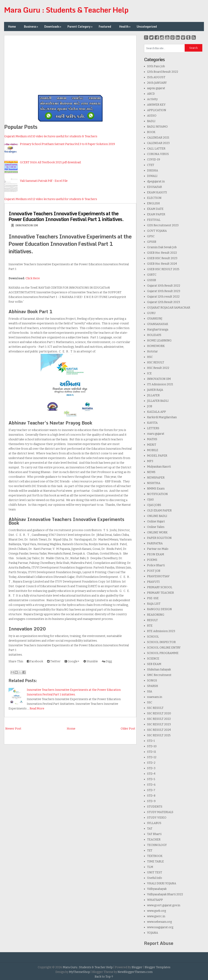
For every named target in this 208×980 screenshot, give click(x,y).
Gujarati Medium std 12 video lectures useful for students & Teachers (51, 199)
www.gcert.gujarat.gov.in (164, 905)
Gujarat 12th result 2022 (163, 297)
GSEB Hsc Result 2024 (162, 264)
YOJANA (153, 933)
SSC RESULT (155, 708)
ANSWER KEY (156, 105)
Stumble (91, 661)
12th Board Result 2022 (163, 72)
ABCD (151, 94)
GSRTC (152, 275)
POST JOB (154, 571)
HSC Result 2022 (158, 368)
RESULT (152, 620)
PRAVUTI (153, 582)
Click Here (33, 278)
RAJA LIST (154, 604)
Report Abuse (159, 943)
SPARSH (153, 686)
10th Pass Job (156, 66)
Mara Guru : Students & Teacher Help (66, 10)
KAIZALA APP (157, 412)
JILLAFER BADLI (158, 401)
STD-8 (151, 796)
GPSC (151, 236)
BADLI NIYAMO (157, 127)
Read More (37, 709)
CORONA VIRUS (158, 154)
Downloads (53, 27)
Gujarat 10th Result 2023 (164, 291)
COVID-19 (154, 160)
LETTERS (153, 428)
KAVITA (152, 423)
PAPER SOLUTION (159, 538)
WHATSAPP (155, 900)
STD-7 (151, 790)
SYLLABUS (154, 823)
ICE (149, 373)
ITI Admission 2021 (160, 384)
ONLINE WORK (157, 532)
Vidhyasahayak (157, 889)
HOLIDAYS (154, 335)
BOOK (151, 132)
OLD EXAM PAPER (159, 511)
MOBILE (153, 450)
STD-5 (151, 779)
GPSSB (152, 242)
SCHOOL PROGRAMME (163, 653)
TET (150, 851)
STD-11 (152, 752)
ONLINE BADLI (157, 516)
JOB (150, 406)
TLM (150, 867)
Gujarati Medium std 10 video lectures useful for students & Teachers (51, 136)
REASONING (156, 615)
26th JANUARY (157, 83)
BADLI (151, 121)
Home (12, 27)
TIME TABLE (155, 861)
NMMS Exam (156, 489)
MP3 (150, 461)
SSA (150, 691)
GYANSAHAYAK (158, 324)
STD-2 (151, 763)
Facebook (35, 661)
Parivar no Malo (158, 549)
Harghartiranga (158, 330)
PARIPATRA (155, 543)
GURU (151, 313)
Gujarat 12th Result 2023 (164, 302)
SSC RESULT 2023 (159, 724)
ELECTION (154, 198)
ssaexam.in (155, 697)
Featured (105, 27)
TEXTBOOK (155, 856)
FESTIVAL (154, 220)
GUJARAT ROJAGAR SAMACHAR (169, 308)
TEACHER (154, 840)
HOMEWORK (156, 346)
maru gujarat (156, 434)
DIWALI (152, 176)
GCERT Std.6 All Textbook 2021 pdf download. (51, 162)
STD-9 (151, 801)
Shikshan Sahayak (159, 670)
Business (31, 27)
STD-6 (151, 785)
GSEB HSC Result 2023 (162, 258)
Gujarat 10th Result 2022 (164, 286)
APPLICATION (157, 110)
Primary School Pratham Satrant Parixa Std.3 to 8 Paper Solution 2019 (67, 144)
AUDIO (152, 116)
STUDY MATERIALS (160, 812)
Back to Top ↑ (104, 977)
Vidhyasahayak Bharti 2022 (165, 894)
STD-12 (152, 757)
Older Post (128, 729)
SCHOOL (153, 637)
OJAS (150, 500)
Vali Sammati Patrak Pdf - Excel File (44, 181)
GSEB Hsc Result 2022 (162, 253)
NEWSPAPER (156, 478)
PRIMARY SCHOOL (160, 587)
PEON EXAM (156, 554)
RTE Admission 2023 (161, 631)
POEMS (152, 560)
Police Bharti (156, 565)
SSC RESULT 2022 (159, 719)
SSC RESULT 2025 (159, 735)
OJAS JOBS (154, 505)
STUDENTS (155, 807)
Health (125, 27)
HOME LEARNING (159, 341)
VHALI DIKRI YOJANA (162, 883)
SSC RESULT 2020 (159, 713)
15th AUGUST (156, 77)
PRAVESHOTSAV (158, 576)
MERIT (152, 445)
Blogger (137, 967)
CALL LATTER (156, 149)
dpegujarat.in (156, 181)
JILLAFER (153, 395)
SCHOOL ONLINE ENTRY (164, 648)
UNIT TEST (155, 872)
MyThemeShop (80, 972)
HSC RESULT (156, 362)
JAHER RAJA (155, 390)
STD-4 (151, 774)
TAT (150, 829)
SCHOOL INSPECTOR (161, 642)
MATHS (152, 439)
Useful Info (155, 878)
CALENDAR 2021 (158, 138)
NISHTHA (154, 483)
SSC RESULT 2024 (159, 730)
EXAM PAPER (156, 214)
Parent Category (80, 27)
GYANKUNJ (155, 319)
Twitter (54, 661)
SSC (150, 702)
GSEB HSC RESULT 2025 (163, 269)
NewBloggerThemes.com (135, 972)
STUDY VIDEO (157, 818)
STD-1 (151, 741)
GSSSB (152, 280)
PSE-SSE (153, 598)
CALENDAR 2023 (158, 143)
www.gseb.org (157, 911)
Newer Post (13, 729)
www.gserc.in (156, 916)
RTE (150, 626)
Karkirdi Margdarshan (162, 417)
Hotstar (152, 351)
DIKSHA (153, 171)
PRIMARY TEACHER (160, 593)
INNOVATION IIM (27, 225)
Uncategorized (147, 27)
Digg (107, 661)
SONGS (152, 681)
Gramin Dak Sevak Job (162, 247)
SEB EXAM (154, 664)
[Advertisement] (70, 64)
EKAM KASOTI (157, 192)
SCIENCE (153, 659)
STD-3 (151, 768)
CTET (151, 165)
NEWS (151, 472)
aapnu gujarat (156, 88)
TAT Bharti (154, 834)
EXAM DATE (155, 209)
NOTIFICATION (157, 494)
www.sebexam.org (159, 922)
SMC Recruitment (159, 675)
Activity (152, 99)
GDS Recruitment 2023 (163, 225)
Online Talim (156, 527)
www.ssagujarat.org (160, 927)
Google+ (72, 661)
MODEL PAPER (157, 456)
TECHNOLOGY (157, 845)
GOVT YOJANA (157, 231)
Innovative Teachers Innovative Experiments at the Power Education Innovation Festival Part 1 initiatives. (66, 216)
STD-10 (152, 746)
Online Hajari (156, 521)
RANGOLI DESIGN (159, 609)
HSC (150, 357)
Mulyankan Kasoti (159, 467)
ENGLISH (153, 203)
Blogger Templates (158, 967)
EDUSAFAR (154, 187)
